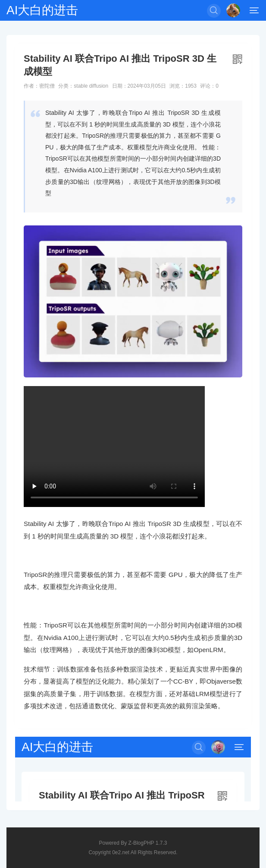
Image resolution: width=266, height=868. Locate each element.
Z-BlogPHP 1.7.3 (148, 843)
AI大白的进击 (42, 10)
